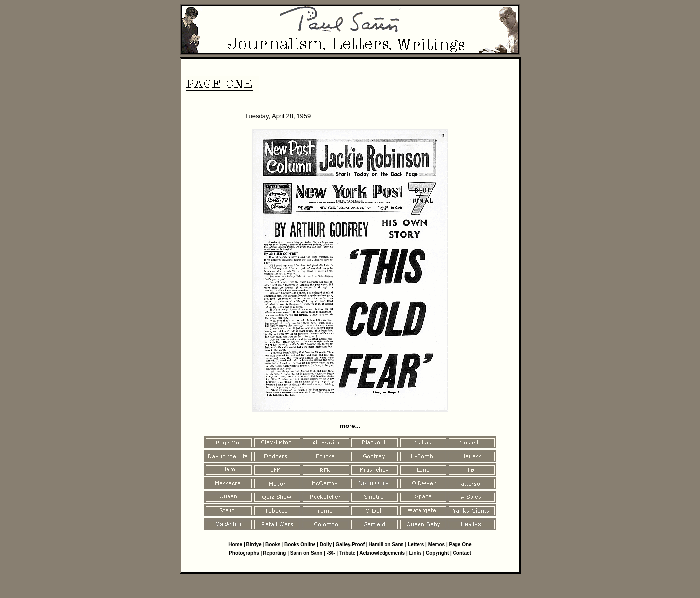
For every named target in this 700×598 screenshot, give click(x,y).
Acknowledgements (382, 553)
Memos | (439, 544)
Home (235, 544)
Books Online (300, 544)
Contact (462, 553)
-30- (331, 553)
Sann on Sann (306, 553)
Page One (460, 544)
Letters (416, 544)
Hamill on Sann (386, 544)
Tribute (347, 553)
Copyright (437, 553)
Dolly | (328, 544)
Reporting (275, 553)
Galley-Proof (350, 544)
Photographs (244, 553)
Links (416, 553)
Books (273, 544)
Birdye (254, 544)
